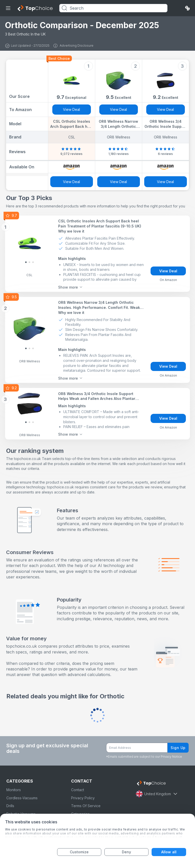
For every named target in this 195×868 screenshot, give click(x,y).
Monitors (14, 790)
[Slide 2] (33, 262)
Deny (126, 852)
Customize (79, 852)
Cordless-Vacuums (22, 798)
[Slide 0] (26, 262)
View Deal (71, 109)
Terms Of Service (86, 806)
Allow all (169, 852)
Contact (78, 790)
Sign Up (178, 748)
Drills (10, 806)
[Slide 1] (29, 262)
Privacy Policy (83, 798)
